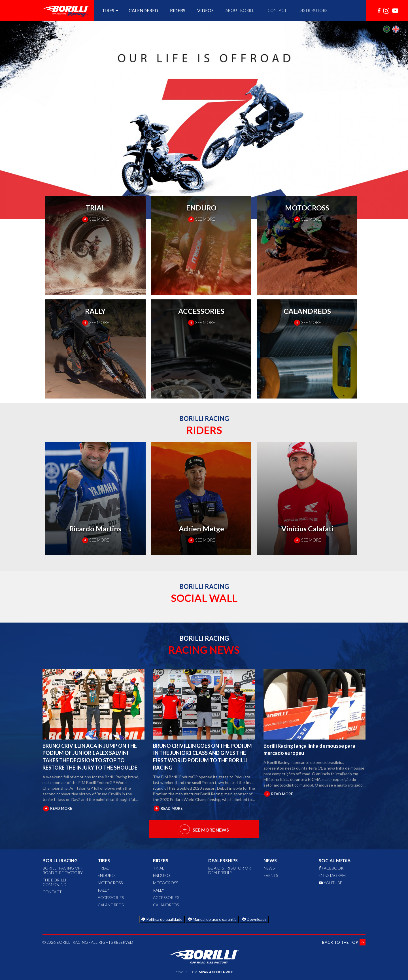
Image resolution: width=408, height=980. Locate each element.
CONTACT (277, 10)
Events (271, 875)
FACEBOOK (331, 868)
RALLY (103, 890)
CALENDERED (143, 10)
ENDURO (106, 875)
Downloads (254, 919)
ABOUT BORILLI (241, 10)
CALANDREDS (111, 905)
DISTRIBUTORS (313, 10)
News (269, 868)
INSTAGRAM (332, 875)
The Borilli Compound (55, 882)
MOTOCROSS (110, 883)
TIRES (109, 10)
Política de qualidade (162, 919)
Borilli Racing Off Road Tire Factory (63, 870)
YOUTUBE (331, 883)
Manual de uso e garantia (212, 919)
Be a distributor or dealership (229, 870)
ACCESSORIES (111, 897)
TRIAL (103, 868)
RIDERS (178, 10)
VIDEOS (205, 10)
